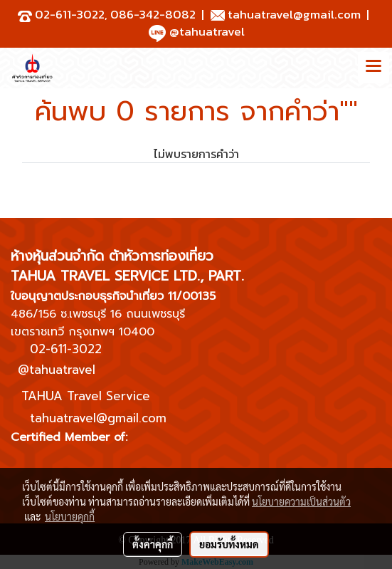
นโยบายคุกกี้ (70, 516)
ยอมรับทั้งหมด (229, 544)
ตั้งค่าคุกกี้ (153, 544)
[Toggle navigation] (374, 68)
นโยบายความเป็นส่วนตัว (301, 501)
